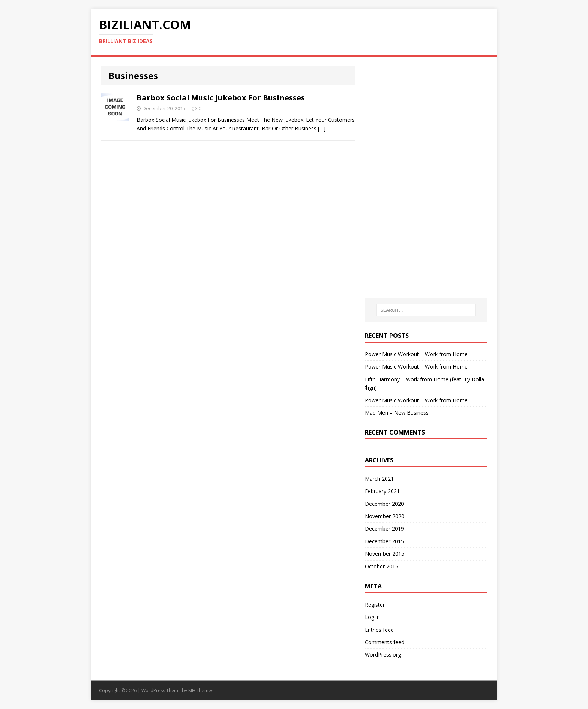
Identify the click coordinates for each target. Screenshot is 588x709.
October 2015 (382, 566)
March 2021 (379, 479)
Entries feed (379, 630)
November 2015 (385, 554)
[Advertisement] (426, 113)
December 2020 (384, 504)
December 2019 (384, 528)
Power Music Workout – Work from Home (416, 354)
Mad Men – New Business (397, 413)
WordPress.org (383, 654)
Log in (372, 617)
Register (375, 605)
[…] (322, 128)
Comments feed (385, 642)
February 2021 (382, 491)
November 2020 (385, 516)
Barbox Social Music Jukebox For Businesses (221, 98)
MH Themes (201, 690)
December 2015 (384, 541)
